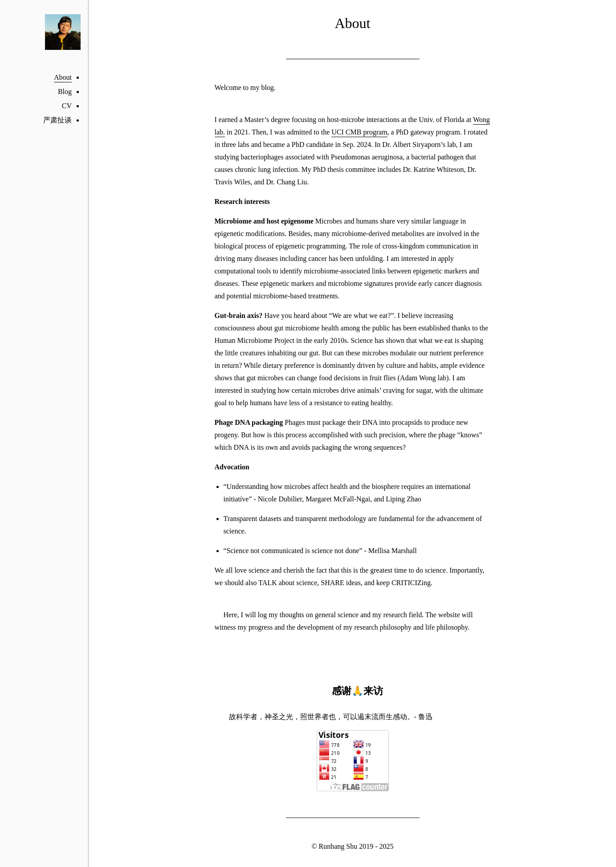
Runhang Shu (338, 846)
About (63, 77)
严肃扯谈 (57, 120)
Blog (65, 92)
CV (67, 106)
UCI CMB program (359, 132)
